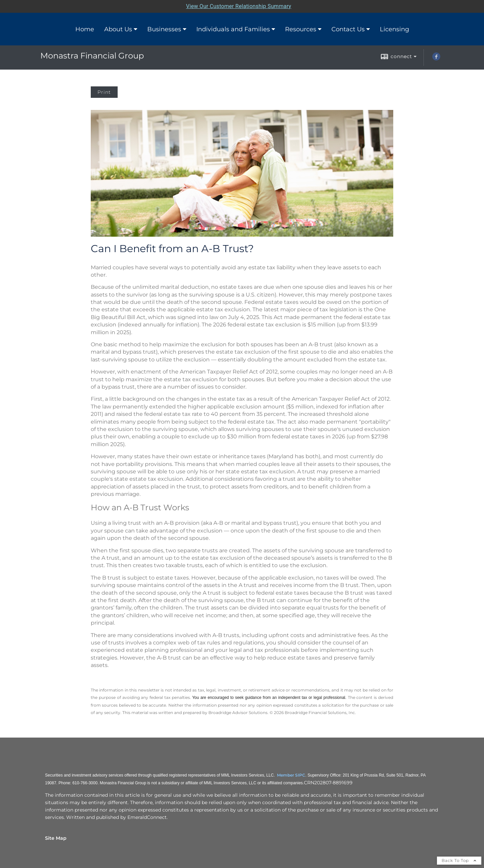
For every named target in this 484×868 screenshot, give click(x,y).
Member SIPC (291, 775)
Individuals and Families (233, 29)
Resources (301, 29)
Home (85, 29)
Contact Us (348, 29)
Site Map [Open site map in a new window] (56, 838)
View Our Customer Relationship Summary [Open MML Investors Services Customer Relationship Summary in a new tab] (239, 6)
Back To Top (459, 860)
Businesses (164, 29)
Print (104, 92)
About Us (118, 29)
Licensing (394, 29)
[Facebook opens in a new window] (436, 59)
